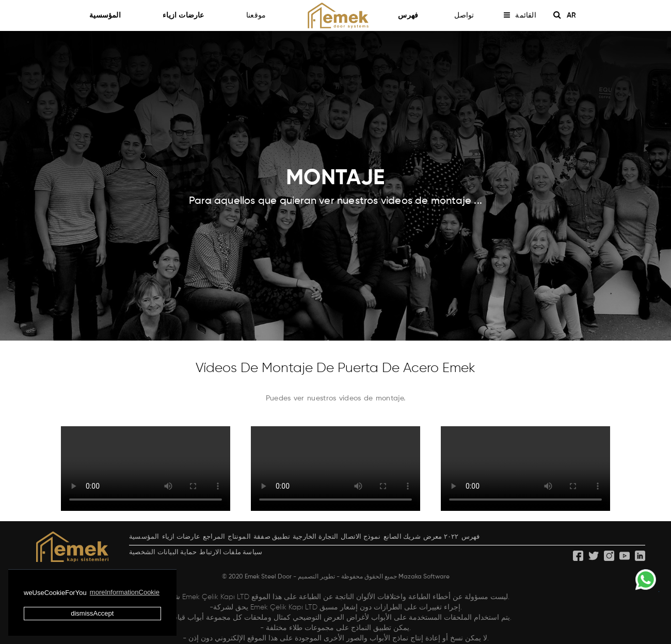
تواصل (464, 15)
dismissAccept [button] (92, 613)
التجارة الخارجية (315, 537)
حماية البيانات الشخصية (163, 552)
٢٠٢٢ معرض (441, 537)
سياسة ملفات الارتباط (231, 552)
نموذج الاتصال (361, 537)
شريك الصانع (402, 537)
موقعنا (256, 15)
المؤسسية (109, 15)
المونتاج (239, 537)
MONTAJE (335, 179)
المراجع (214, 537)
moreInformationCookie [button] (125, 592)
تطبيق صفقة (272, 537)
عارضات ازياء (188, 15)
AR (575, 15)
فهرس (408, 15)
